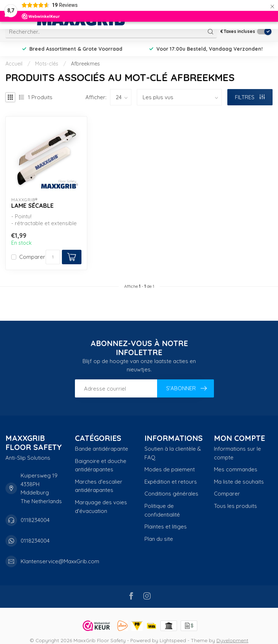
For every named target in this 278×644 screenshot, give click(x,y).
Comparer (32, 257)
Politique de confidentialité (162, 510)
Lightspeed (173, 640)
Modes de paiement (170, 469)
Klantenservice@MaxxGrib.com (60, 561)
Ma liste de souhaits (239, 482)
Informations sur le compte (237, 453)
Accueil (14, 64)
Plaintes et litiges (166, 527)
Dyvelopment (232, 640)
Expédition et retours (171, 482)
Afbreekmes (85, 64)
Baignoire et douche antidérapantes (101, 465)
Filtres (250, 97)
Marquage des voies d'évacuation (101, 507)
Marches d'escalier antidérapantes (99, 486)
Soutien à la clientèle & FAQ (173, 453)
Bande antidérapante (102, 449)
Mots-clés (47, 64)
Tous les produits (235, 506)
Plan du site (159, 539)
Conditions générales (171, 494)
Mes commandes (236, 469)
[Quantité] (53, 257)
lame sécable (32, 206)
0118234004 (35, 520)
